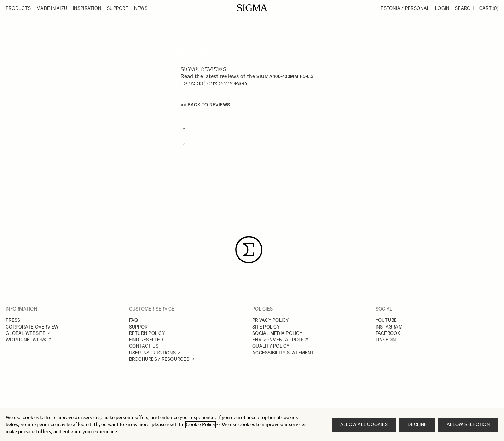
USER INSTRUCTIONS (152, 353)
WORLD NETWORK (26, 340)
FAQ (134, 320)
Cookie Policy (201, 425)
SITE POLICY (266, 327)
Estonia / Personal (405, 8)
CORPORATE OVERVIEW (32, 327)
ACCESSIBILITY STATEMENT (283, 353)
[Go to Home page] (252, 8)
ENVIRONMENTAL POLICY (280, 340)
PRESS (13, 320)
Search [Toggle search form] (464, 8)
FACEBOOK (388, 333)
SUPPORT (140, 327)
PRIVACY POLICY (271, 320)
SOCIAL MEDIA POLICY (277, 333)
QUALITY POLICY (271, 346)
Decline (417, 425)
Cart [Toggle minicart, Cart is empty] (489, 8)
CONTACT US (144, 346)
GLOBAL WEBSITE (26, 333)
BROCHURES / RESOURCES (159, 359)
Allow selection (468, 425)
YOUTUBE (386, 320)
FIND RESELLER (146, 340)
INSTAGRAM (389, 327)
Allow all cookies (364, 425)
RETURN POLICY (147, 333)
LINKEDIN (386, 340)
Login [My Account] (442, 8)
